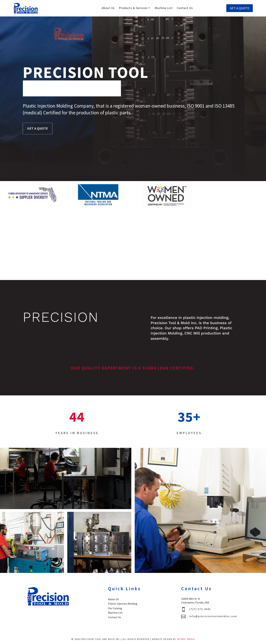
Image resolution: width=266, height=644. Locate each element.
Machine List (164, 8)
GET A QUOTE (240, 8)
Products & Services (133, 8)
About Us (108, 8)
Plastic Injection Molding (123, 604)
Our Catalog (115, 608)
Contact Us (185, 8)
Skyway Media (186, 639)
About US (113, 599)
